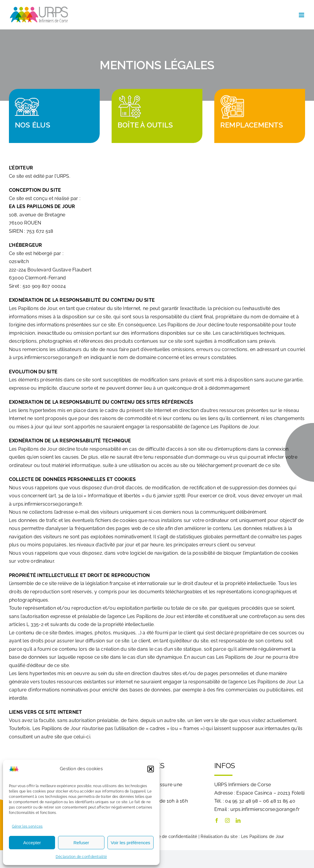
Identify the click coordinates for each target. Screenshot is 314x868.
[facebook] (217, 820)
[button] (151, 769)
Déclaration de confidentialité (81, 857)
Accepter (32, 843)
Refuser (81, 843)
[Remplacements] (260, 116)
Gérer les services (27, 826)
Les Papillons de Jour (263, 836)
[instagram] (227, 820)
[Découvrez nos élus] (54, 116)
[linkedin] (238, 820)
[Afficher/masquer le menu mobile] (302, 15)
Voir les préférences (131, 843)
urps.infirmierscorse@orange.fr (47, 357)
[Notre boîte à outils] (157, 116)
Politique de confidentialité (170, 836)
